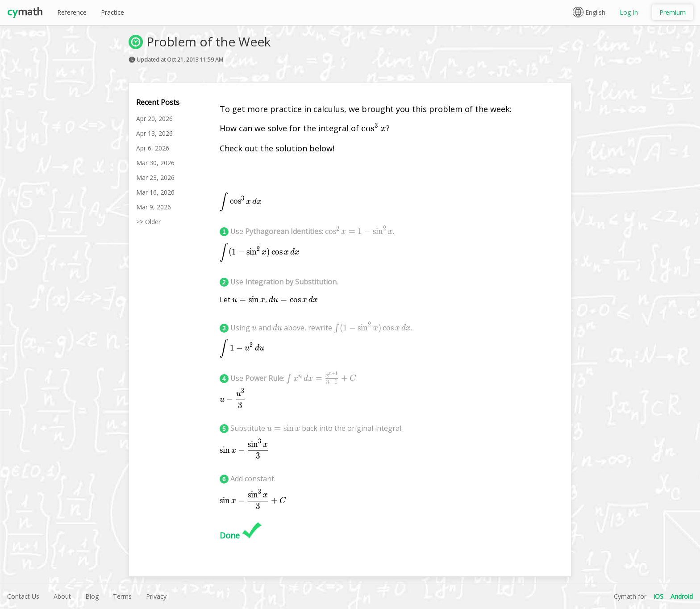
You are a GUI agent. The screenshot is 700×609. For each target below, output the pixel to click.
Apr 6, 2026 (153, 148)
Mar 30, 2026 (155, 163)
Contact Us (23, 596)
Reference (72, 12)
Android (682, 596)
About (62, 596)
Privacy (156, 596)
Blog (92, 596)
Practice (112, 12)
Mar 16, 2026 (155, 192)
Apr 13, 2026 (154, 133)
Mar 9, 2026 (154, 207)
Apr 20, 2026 (154, 119)
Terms (122, 596)
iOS (658, 596)
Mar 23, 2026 (155, 177)
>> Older (148, 222)
